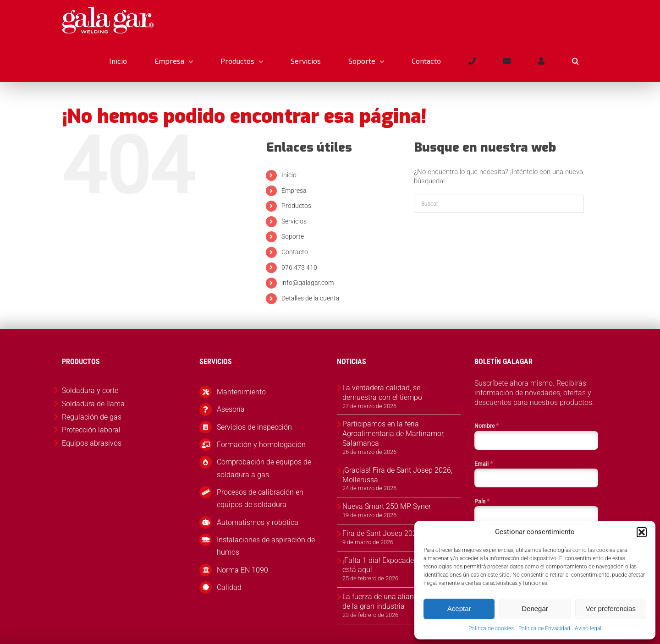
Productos (296, 206)
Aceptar (459, 609)
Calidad (229, 587)
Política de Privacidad (544, 628)
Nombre (487, 426)
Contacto (295, 252)
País (482, 501)
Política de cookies (491, 628)
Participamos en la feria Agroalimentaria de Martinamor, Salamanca (393, 434)
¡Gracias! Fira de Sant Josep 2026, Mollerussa (397, 475)
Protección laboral (91, 430)
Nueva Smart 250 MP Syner (387, 506)
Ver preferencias (611, 609)
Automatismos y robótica (258, 522)
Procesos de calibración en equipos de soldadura (260, 498)
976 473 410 (299, 267)
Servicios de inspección (254, 427)
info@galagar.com (308, 283)
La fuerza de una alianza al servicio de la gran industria (399, 601)
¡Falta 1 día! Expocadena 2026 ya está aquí (396, 565)
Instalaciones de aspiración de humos (266, 546)
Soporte (293, 236)
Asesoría (231, 409)
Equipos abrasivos (92, 443)
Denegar (535, 609)
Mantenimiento (241, 392)
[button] (642, 532)
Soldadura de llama (93, 404)
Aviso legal (588, 628)
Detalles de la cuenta (311, 298)
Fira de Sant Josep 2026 (382, 533)
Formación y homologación (261, 445)
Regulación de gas (92, 417)
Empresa (294, 191)
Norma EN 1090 (242, 570)
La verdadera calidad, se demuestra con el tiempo (382, 393)
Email (484, 464)
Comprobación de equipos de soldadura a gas (264, 468)
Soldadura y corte (90, 390)
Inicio (289, 175)
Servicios (294, 221)
